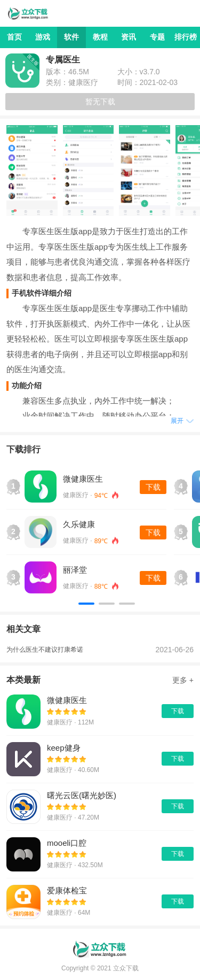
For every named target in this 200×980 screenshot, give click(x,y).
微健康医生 (83, 479)
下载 (153, 487)
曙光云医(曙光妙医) (82, 795)
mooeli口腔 (67, 843)
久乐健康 (79, 524)
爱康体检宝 (67, 890)
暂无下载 (100, 102)
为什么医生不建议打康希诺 (45, 650)
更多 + (183, 680)
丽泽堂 (75, 570)
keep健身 (64, 748)
